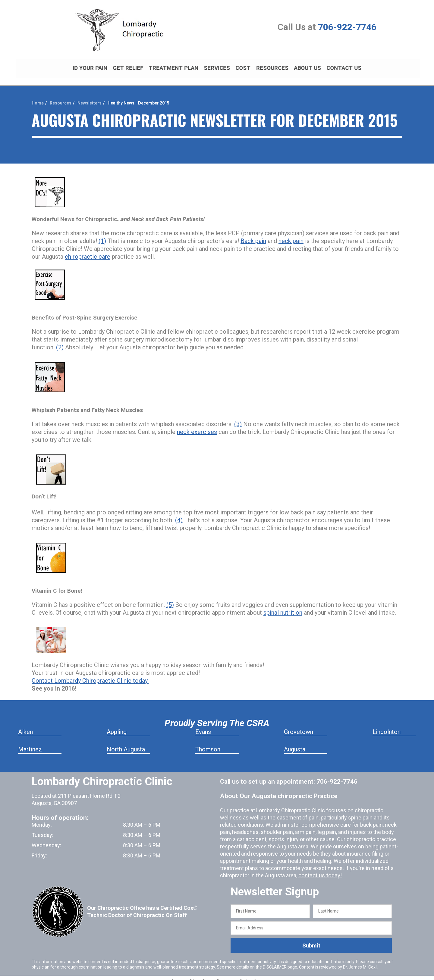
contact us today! (319, 870)
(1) (102, 236)
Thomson (208, 744)
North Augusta (126, 744)
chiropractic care (88, 251)
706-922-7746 (347, 27)
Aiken (25, 727)
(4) (179, 515)
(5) (170, 600)
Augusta (295, 744)
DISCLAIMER (275, 962)
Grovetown (299, 727)
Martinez (30, 744)
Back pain (253, 236)
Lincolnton (387, 727)
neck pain (291, 236)
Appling (117, 727)
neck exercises (197, 427)
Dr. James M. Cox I (360, 962)
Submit (311, 940)
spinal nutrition (283, 607)
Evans (203, 727)
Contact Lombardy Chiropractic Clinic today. (90, 676)
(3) (238, 419)
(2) (60, 342)
